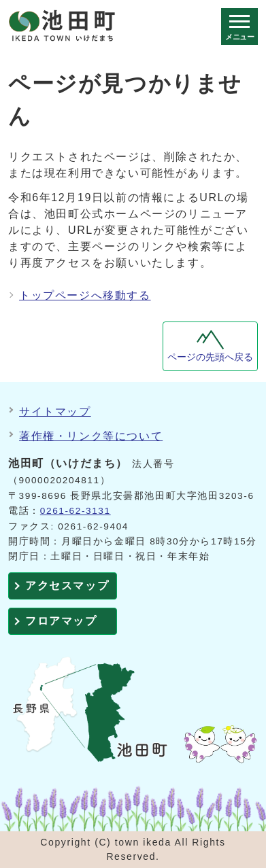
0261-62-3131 (76, 511)
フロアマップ (61, 621)
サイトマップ (55, 412)
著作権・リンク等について (91, 436)
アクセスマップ (67, 586)
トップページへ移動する (85, 295)
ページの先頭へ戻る (210, 357)
